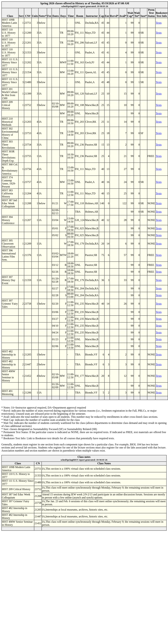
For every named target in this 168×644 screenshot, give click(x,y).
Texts (159, 23)
